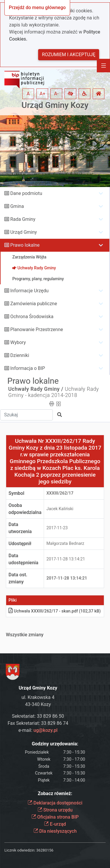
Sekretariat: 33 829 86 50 (38, 716)
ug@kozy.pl (45, 730)
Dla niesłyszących (55, 831)
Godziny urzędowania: (55, 744)
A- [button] (56, 94)
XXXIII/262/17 (60, 493)
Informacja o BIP (28, 368)
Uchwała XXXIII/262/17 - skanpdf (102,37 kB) (55, 611)
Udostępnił (20, 544)
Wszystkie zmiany (25, 635)
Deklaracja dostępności (55, 803)
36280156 (45, 850)
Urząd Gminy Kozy (55, 105)
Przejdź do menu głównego (37, 7)
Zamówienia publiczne (34, 304)
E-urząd (55, 824)
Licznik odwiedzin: (20, 850)
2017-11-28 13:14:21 (66, 559)
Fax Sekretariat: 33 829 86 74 (38, 723)
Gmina (17, 206)
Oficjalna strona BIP (55, 817)
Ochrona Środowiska (32, 317)
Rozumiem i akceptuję (69, 55)
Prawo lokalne (25, 245)
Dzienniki (20, 355)
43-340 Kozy (38, 704)
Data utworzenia (20, 528)
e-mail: (38, 730)
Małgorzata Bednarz (65, 544)
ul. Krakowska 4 (38, 697)
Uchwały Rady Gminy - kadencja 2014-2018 (54, 392)
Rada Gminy (23, 219)
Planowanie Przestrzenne (37, 329)
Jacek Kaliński (60, 509)
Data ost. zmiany (18, 578)
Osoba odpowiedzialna (25, 509)
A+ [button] (43, 94)
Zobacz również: (55, 793)
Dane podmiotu (26, 193)
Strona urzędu (55, 810)
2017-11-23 (57, 528)
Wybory (18, 342)
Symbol (16, 493)
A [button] (28, 94)
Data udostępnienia (23, 559)
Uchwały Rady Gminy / (36, 389)
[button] (70, 94)
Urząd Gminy (24, 232)
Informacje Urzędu (29, 291)
